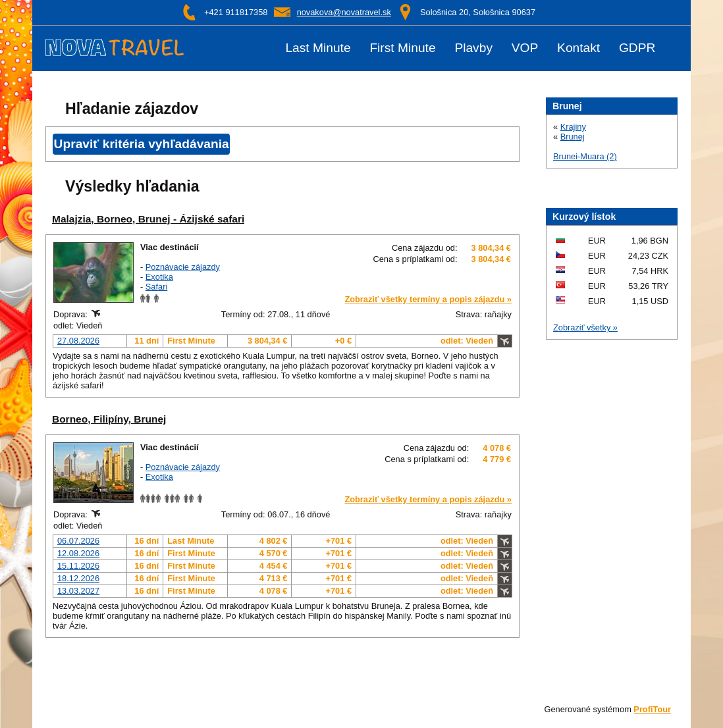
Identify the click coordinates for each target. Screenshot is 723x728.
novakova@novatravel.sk (344, 12)
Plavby (473, 48)
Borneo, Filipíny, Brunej (109, 419)
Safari (156, 287)
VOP (525, 48)
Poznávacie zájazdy (183, 267)
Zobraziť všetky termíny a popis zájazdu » (428, 299)
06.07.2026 (78, 541)
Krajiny (573, 127)
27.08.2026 (78, 341)
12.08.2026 (78, 553)
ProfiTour (652, 709)
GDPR (637, 48)
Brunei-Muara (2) (585, 156)
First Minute (402, 48)
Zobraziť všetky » (585, 327)
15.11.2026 (78, 566)
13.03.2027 (78, 591)
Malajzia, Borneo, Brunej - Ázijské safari (148, 219)
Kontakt (578, 48)
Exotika (159, 277)
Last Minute (318, 48)
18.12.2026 (78, 578)
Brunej (573, 137)
